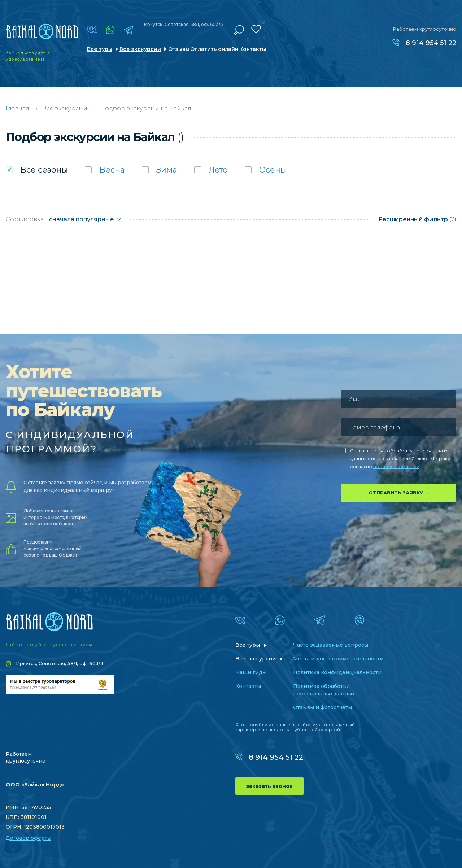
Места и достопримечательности (338, 659)
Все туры (100, 49)
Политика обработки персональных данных (324, 690)
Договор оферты (29, 838)
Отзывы (179, 49)
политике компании (396, 466)
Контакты (253, 49)
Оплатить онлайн (214, 49)
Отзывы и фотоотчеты (322, 707)
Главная (18, 108)
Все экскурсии (140, 49)
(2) (417, 219)
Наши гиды (251, 672)
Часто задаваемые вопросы (331, 645)
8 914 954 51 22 (431, 43)
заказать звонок (269, 786)
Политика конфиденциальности (337, 672)
